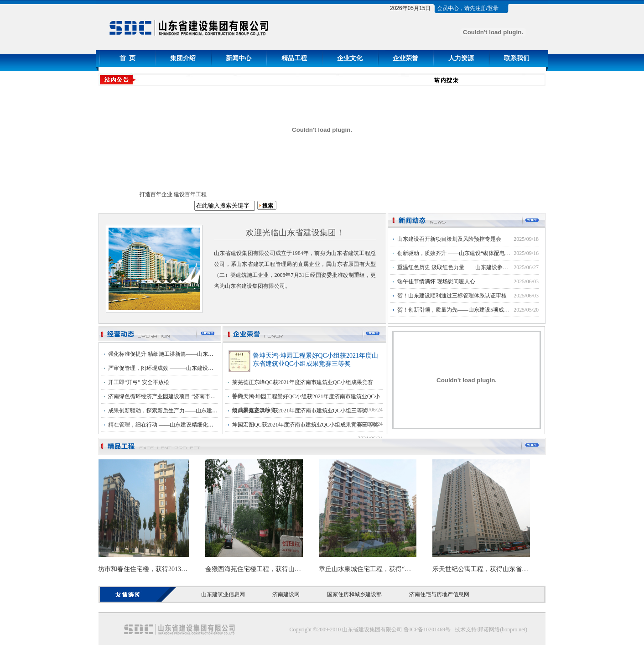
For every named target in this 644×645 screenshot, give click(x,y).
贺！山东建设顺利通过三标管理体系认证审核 (452, 296)
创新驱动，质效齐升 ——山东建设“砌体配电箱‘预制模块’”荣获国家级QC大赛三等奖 (499, 253)
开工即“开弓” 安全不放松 (139, 382)
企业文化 (350, 58)
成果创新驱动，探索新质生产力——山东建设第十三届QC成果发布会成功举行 (202, 411)
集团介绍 (183, 58)
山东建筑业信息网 (223, 594)
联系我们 (517, 58)
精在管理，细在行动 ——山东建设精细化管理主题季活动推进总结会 (191, 425)
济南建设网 (286, 594)
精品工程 (294, 58)
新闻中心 (239, 58)
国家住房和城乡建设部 (354, 594)
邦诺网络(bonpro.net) (503, 629)
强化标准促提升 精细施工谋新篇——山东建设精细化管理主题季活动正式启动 (202, 354)
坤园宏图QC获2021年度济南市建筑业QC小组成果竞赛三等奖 (305, 425)
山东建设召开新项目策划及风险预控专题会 (449, 239)
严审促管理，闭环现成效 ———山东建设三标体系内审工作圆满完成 (191, 368)
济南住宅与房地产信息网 (439, 594)
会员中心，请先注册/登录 (468, 8)
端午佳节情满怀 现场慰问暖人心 (436, 281)
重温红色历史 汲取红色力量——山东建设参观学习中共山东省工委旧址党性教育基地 (499, 267)
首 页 (127, 58)
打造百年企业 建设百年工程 (173, 194)
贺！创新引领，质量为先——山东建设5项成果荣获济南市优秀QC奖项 (482, 310)
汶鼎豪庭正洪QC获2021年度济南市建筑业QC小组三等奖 (300, 411)
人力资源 (461, 58)
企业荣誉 (405, 58)
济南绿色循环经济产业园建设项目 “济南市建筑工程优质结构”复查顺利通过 (199, 396)
